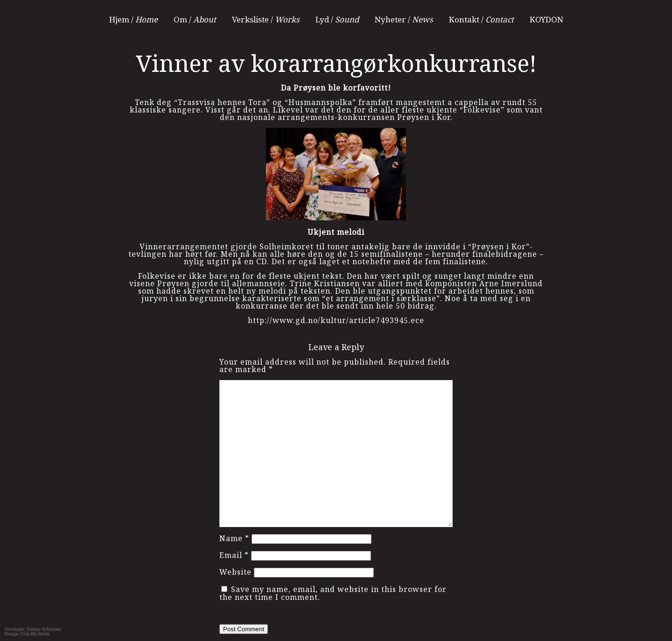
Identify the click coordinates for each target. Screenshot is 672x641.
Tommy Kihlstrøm (44, 629)
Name (234, 538)
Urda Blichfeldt (35, 634)
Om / (195, 19)
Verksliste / (266, 19)
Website (235, 572)
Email (234, 555)
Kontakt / (481, 19)
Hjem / (133, 19)
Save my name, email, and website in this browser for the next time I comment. (333, 593)
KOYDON (546, 19)
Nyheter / (404, 19)
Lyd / (337, 19)
